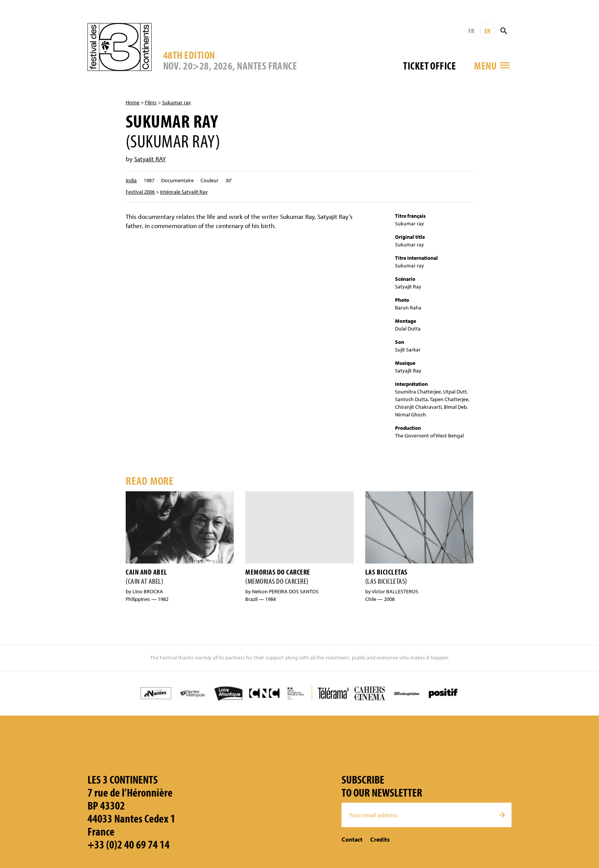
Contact (352, 839)
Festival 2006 (140, 192)
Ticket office (429, 66)
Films (151, 102)
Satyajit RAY (150, 159)
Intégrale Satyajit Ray (184, 192)
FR (471, 31)
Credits (380, 839)
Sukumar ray (176, 102)
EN (487, 31)
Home (133, 102)
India (131, 180)
